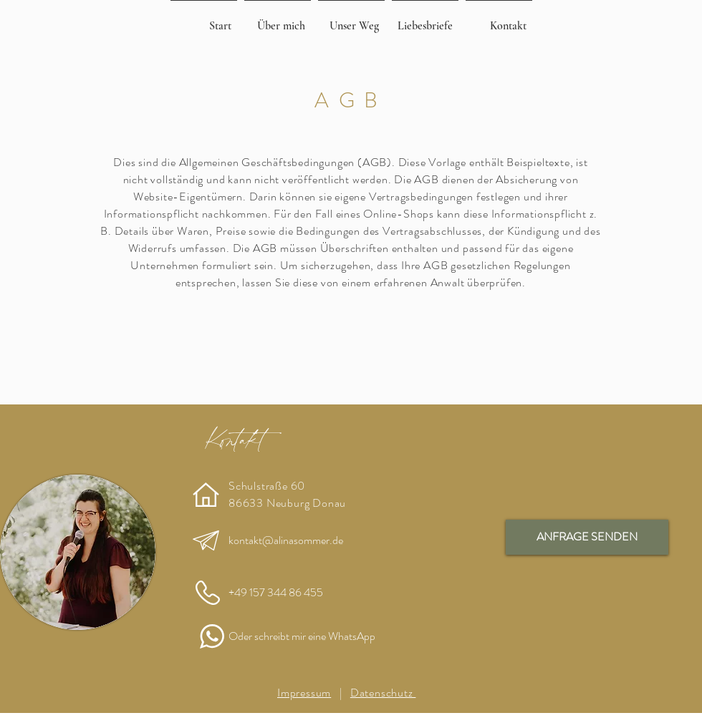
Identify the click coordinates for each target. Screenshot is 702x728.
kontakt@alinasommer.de (286, 540)
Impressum (304, 693)
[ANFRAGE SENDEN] (587, 537)
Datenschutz (383, 693)
